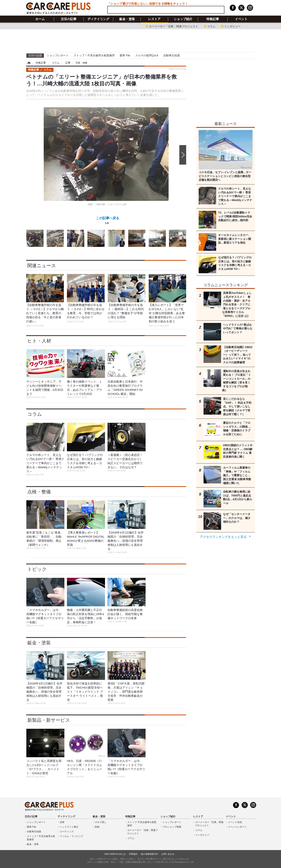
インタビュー (232, 26)
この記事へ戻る (108, 221)
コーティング (67, 832)
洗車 (62, 822)
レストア (154, 19)
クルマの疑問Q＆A (147, 55)
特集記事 (213, 19)
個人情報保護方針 (149, 854)
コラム (211, 26)
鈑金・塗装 (127, 19)
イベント (241, 19)
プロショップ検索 (172, 827)
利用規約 (133, 854)
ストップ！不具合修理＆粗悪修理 (94, 55)
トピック (37, 569)
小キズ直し (101, 822)
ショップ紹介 (183, 19)
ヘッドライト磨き (69, 827)
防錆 (97, 827)
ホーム (40, 19)
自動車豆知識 (172, 55)
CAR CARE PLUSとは (115, 854)
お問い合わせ (168, 854)
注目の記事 (69, 19)
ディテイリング (98, 19)
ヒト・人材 (39, 341)
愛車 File (125, 55)
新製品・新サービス (49, 720)
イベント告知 (235, 822)
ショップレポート (58, 55)
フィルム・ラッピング (71, 836)
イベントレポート (237, 827)
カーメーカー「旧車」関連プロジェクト (173, 26)
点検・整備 (39, 492)
